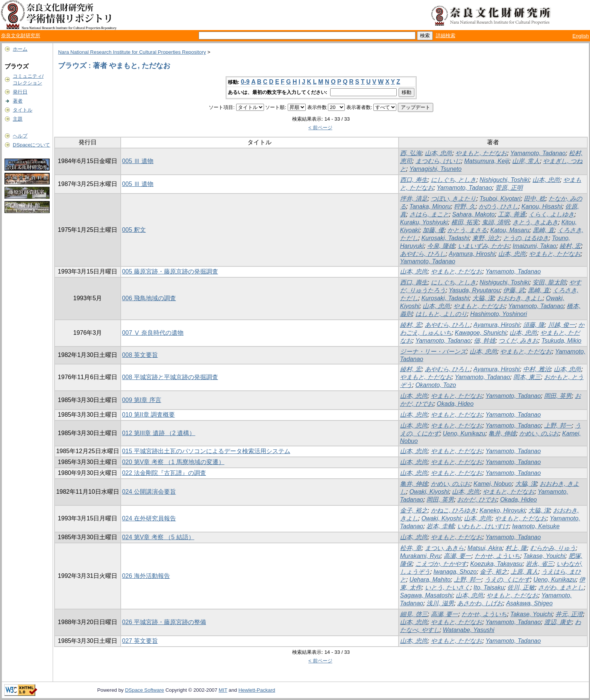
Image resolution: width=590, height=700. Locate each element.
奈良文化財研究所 (21, 36)
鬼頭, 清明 (495, 222)
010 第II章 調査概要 (149, 415)
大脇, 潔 (483, 298)
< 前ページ (320, 128)
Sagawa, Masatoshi (426, 595)
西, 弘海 (411, 153)
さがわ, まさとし (561, 587)
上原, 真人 (524, 572)
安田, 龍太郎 (549, 282)
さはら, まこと (429, 214)
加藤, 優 (433, 230)
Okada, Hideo (455, 404)
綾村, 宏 (570, 246)
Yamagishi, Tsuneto (436, 169)
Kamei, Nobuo (492, 484)
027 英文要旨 (140, 641)
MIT (223, 690)
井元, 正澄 (569, 614)
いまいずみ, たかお (484, 246)
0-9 (245, 82)
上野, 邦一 (558, 426)
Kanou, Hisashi (542, 206)
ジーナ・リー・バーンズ (433, 352)
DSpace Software (144, 690)
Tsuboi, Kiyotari (500, 199)
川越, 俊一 (562, 325)
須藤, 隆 (534, 325)
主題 (18, 119)
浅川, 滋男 (440, 603)
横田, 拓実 (465, 222)
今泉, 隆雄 (441, 246)
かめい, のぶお (539, 433)
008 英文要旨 (140, 355)
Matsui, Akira (485, 548)
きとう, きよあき (535, 222)
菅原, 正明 (509, 188)
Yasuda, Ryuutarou (475, 290)
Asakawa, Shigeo (529, 603)
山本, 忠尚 (439, 153)
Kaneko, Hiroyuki (502, 510)
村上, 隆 (516, 548)
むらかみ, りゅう (553, 548)
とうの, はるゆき (526, 238)
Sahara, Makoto (473, 214)
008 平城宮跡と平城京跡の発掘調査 (170, 377)
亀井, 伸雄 (502, 433)
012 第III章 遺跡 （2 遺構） (159, 433)
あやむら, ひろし (423, 254)
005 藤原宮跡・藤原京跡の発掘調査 (170, 271)
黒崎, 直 (544, 230)
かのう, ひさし (498, 206)
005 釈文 (134, 230)
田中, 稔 (535, 199)
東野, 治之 (486, 238)
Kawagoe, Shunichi (481, 333)
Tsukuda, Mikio (561, 341)
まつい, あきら (445, 548)
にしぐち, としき (454, 180)
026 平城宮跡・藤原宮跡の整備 (164, 622)
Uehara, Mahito (430, 580)
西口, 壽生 (414, 282)
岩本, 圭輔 (440, 526)
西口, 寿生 (414, 180)
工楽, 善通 (512, 214)
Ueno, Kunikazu (464, 433)
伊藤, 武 (514, 290)
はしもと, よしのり (441, 314)
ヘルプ (20, 136)
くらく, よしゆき (551, 214)
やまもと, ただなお (481, 153)
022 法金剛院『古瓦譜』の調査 (164, 473)
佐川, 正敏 (521, 587)
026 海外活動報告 (146, 576)
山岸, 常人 (526, 161)
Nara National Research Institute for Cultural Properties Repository (132, 52)
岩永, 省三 (539, 564)
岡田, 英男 (558, 396)
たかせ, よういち (497, 556)
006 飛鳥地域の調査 (149, 298)
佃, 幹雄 (485, 341)
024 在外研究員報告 (149, 518)
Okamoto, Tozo (436, 385)
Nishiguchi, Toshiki (504, 180)
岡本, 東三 (527, 377)
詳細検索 (446, 36)
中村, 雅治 (537, 369)
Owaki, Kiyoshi (429, 492)
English (581, 36)
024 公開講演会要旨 (149, 492)
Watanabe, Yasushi (469, 630)
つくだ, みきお (518, 341)
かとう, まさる (467, 230)
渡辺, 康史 (558, 622)
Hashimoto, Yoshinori (498, 314)
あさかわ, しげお (480, 603)
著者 (18, 101)
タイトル (23, 110)
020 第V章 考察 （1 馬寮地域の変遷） (173, 462)
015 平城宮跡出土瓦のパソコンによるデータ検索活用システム (206, 451)
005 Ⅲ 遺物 (138, 161)
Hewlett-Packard (257, 690)
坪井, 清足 (414, 199)
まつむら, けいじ (438, 161)
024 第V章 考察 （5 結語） (158, 537)
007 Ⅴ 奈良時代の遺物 (153, 333)
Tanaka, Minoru (430, 206)
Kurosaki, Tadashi (445, 238)
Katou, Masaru (510, 230)
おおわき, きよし (520, 298)
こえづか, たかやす (441, 564)
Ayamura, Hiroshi (472, 254)
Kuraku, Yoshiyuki (424, 222)
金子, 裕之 (414, 510)
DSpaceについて (31, 145)
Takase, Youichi (544, 556)
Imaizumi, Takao (534, 246)
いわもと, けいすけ (483, 526)
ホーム (20, 49)
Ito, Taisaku (489, 587)
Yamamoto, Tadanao (538, 153)
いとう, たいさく (448, 587)
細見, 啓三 (414, 614)
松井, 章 (411, 548)
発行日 (20, 92)
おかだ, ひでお (477, 500)
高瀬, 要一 (457, 556)
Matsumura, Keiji (486, 161)
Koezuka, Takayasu (496, 564)
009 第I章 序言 (142, 400)
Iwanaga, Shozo (455, 572)
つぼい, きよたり (454, 199)
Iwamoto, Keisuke (536, 526)
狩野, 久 (465, 206)
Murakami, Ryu (420, 556)
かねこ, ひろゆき (454, 510)
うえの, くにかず (507, 580)
